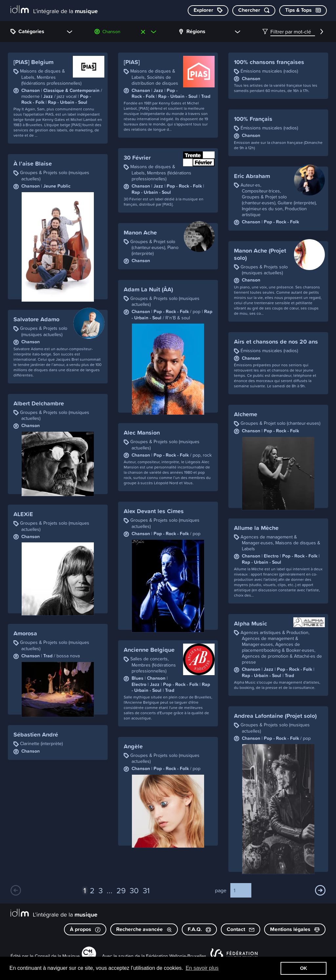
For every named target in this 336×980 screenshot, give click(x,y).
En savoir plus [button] (202, 968)
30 (134, 890)
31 (146, 890)
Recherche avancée (144, 929)
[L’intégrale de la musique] (54, 10)
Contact (241, 929)
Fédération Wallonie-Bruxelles (176, 956)
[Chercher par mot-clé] (254, 11)
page (221, 890)
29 (121, 890)
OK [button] (304, 968)
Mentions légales (295, 929)
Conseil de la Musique (57, 956)
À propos (85, 929)
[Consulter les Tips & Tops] (303, 11)
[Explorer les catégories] (208, 11)
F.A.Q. (199, 929)
